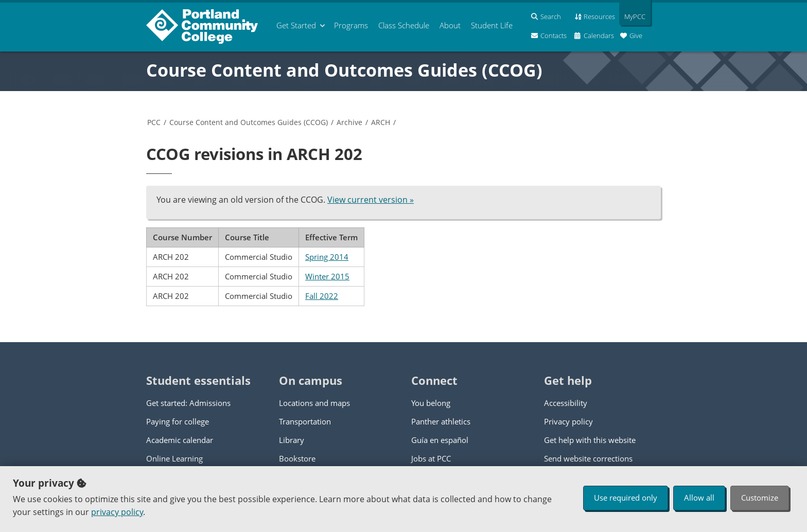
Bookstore (297, 458)
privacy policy (117, 512)
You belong (431, 403)
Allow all (699, 498)
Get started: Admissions (188, 403)
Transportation (305, 421)
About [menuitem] (450, 25)
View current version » (371, 200)
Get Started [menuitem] (296, 25)
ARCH (381, 122)
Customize (760, 498)
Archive (349, 122)
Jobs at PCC (431, 458)
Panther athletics (441, 421)
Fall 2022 (322, 296)
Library (292, 440)
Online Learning (174, 458)
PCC (154, 122)
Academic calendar (180, 440)
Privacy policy (568, 421)
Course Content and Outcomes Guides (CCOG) (344, 70)
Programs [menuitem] (351, 25)
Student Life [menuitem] (492, 25)
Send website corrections (588, 458)
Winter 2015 (327, 276)
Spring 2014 (327, 257)
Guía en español (440, 440)
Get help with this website (590, 440)
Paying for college (178, 421)
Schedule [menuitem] (404, 25)
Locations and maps (314, 403)
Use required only (626, 498)
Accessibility (566, 403)
